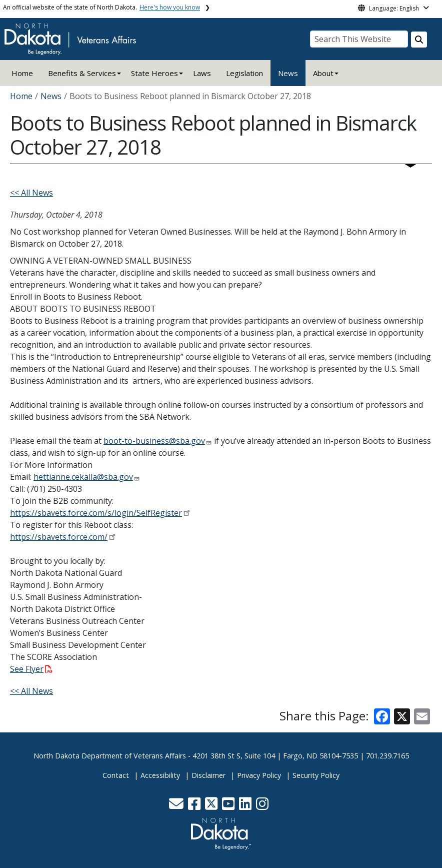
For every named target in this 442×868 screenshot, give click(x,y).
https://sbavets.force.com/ (59, 537)
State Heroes (154, 73)
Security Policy (316, 775)
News (288, 73)
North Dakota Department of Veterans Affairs (110, 756)
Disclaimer (208, 775)
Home (22, 73)
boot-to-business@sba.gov (154, 441)
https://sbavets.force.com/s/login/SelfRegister (96, 513)
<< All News (31, 193)
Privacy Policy (259, 775)
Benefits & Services (82, 73)
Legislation (244, 73)
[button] (177, 806)
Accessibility (160, 775)
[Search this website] (419, 40)
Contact (116, 775)
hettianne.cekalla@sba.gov (83, 477)
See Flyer (31, 669)
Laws (202, 73)
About (323, 73)
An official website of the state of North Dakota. (101, 7)
